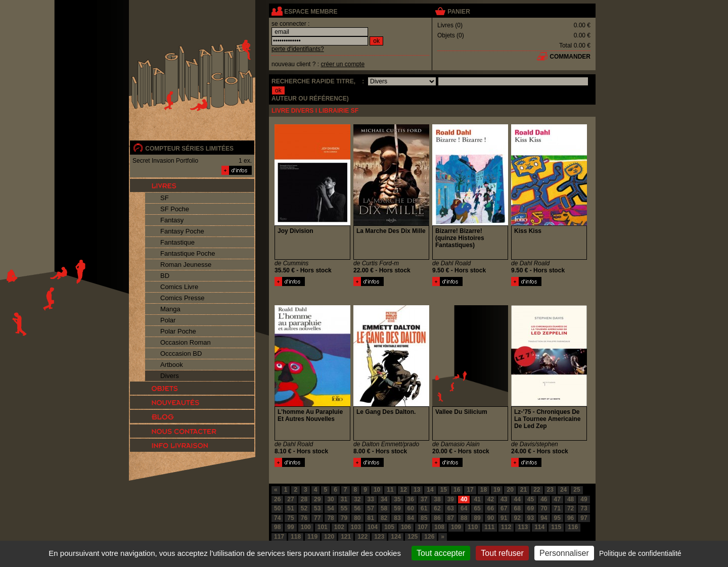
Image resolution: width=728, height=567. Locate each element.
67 (504, 508)
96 (571, 518)
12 (404, 490)
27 (290, 499)
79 (344, 518)
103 (356, 527)
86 (437, 518)
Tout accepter (441, 553)
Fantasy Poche (182, 231)
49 (584, 499)
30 (330, 499)
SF (165, 198)
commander (570, 57)
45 (531, 499)
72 (571, 508)
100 (306, 527)
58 (384, 508)
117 (279, 537)
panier (459, 12)
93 (531, 518)
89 (477, 518)
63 (451, 508)
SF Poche (175, 209)
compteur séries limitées (189, 149)
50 (277, 508)
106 (406, 527)
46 (544, 499)
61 (424, 508)
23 (550, 490)
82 (384, 518)
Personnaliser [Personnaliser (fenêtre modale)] (564, 553)
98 (277, 527)
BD (165, 276)
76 (304, 518)
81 (371, 518)
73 (584, 508)
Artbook (172, 365)
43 (504, 499)
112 (506, 527)
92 (517, 518)
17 (470, 490)
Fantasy (172, 220)
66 (491, 508)
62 (437, 508)
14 (430, 490)
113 (523, 527)
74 (277, 518)
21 (524, 490)
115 (556, 527)
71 (557, 508)
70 (544, 508)
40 (464, 499)
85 (424, 518)
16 (457, 490)
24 (563, 490)
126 (429, 537)
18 (484, 490)
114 (539, 527)
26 (277, 499)
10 (377, 490)
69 (531, 508)
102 (339, 527)
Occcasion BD (181, 353)
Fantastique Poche (188, 253)
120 (329, 537)
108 (439, 527)
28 (304, 499)
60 (411, 508)
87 (451, 518)
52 (304, 508)
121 (346, 537)
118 (296, 537)
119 (312, 537)
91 (504, 518)
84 (411, 518)
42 (491, 499)
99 (290, 527)
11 (390, 490)
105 (389, 527)
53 (317, 508)
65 (477, 508)
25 (577, 490)
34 (384, 499)
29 (317, 499)
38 (437, 499)
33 (371, 499)
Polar (168, 320)
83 (397, 518)
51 (290, 508)
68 (517, 508)
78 (330, 518)
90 (491, 518)
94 (544, 518)
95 (557, 518)
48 (571, 499)
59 (397, 508)
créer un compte (343, 64)
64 (464, 508)
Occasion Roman (186, 342)
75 (290, 518)
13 (417, 490)
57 (371, 508)
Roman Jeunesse (186, 265)
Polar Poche (178, 331)
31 (344, 499)
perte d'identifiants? (298, 49)
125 (413, 537)
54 (330, 508)
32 (357, 499)
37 (424, 499)
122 (362, 537)
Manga (170, 309)
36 (411, 499)
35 (397, 499)
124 (396, 537)
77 (317, 518)
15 (444, 490)
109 (456, 527)
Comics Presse (182, 298)
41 (477, 499)
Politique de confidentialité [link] (640, 553)
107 (423, 527)
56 (357, 508)
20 (510, 490)
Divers (170, 376)
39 (451, 499)
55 (344, 508)
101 (323, 527)
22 (537, 490)
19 (497, 490)
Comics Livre (179, 287)
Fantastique (177, 242)
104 (373, 527)
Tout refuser (502, 553)
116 (573, 527)
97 (584, 518)
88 (464, 518)
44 (517, 499)
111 (489, 527)
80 (357, 518)
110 (473, 527)
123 (379, 537)
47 (557, 499)
